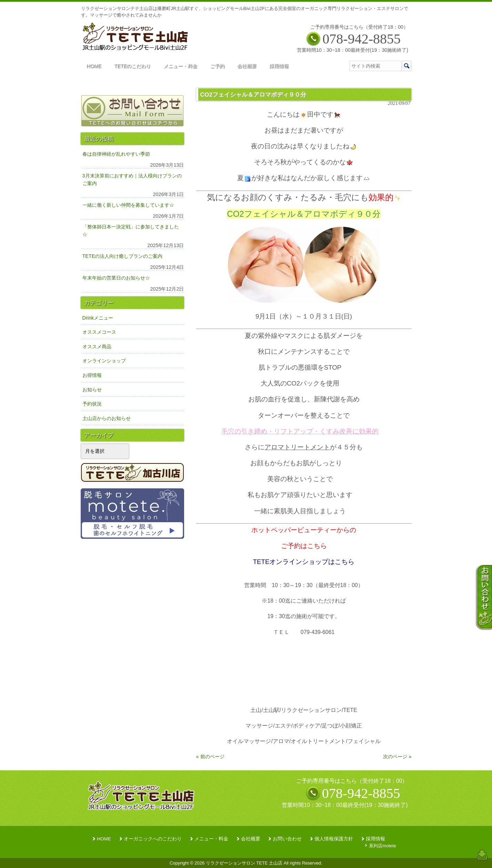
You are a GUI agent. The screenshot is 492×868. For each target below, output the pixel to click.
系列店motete (383, 846)
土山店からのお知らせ (107, 418)
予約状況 (92, 404)
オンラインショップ (104, 361)
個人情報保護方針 (334, 839)
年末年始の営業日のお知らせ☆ (116, 278)
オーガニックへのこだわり (153, 839)
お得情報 (92, 375)
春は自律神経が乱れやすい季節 (116, 154)
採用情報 (375, 839)
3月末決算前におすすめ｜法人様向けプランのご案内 (132, 179)
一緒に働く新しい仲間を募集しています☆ (128, 205)
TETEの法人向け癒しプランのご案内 (123, 256)
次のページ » (397, 757)
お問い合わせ (287, 839)
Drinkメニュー (98, 318)
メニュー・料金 (211, 839)
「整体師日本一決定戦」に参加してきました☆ (131, 231)
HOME (104, 839)
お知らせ (92, 390)
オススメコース (99, 332)
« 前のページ (210, 757)
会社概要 (251, 839)
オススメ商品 (97, 347)
